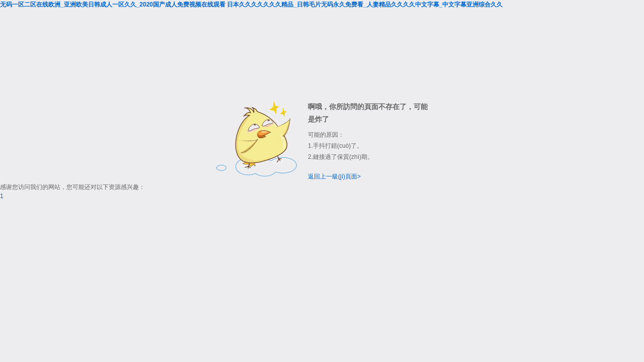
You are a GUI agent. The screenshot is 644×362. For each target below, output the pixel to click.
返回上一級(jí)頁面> (334, 176)
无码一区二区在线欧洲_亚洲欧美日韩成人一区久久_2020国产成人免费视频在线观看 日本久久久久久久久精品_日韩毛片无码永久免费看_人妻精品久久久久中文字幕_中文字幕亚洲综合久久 (251, 5)
